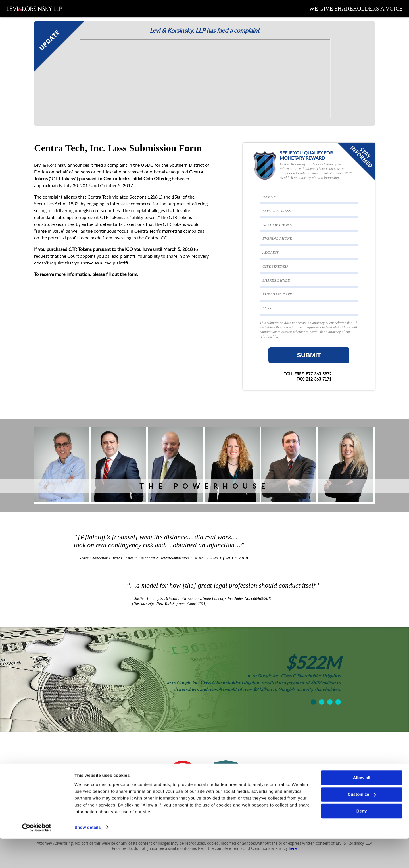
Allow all (362, 807)
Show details (88, 857)
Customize (362, 824)
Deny (362, 841)
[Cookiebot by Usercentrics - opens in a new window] (37, 857)
